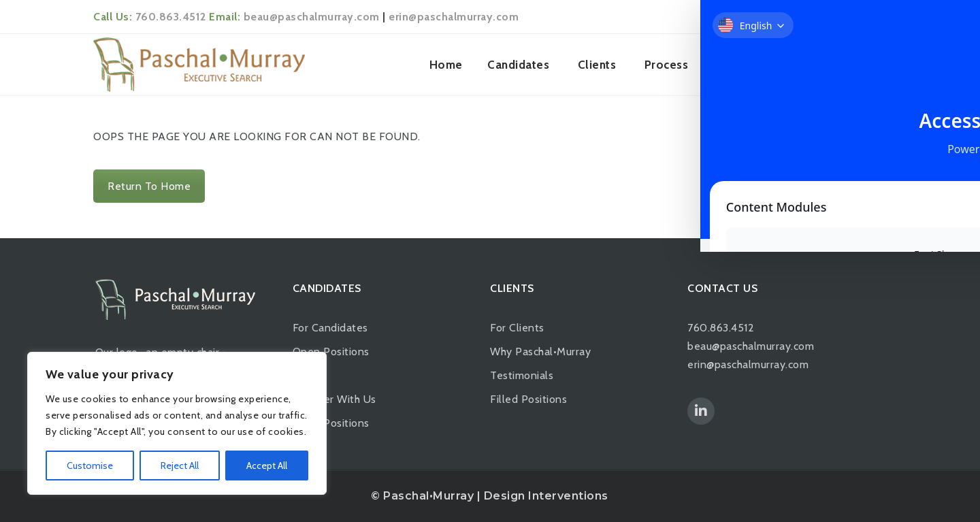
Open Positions (331, 352)
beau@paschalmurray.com (312, 17)
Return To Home (149, 186)
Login (866, 17)
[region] (177, 423)
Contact (854, 65)
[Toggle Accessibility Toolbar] (949, 230)
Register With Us (334, 399)
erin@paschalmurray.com (454, 17)
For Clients (517, 328)
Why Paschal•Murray (540, 352)
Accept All (267, 466)
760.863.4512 (171, 17)
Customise (90, 466)
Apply (308, 375)
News (793, 65)
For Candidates (330, 328)
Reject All (180, 466)
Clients (597, 65)
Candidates (518, 65)
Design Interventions (546, 496)
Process (667, 65)
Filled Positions (331, 423)
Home (446, 65)
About (734, 65)
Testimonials (522, 375)
